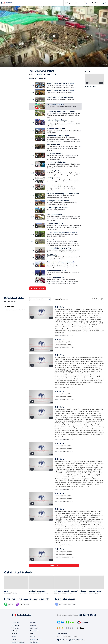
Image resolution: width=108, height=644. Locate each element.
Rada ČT (33, 634)
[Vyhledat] (49, 299)
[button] (54, 36)
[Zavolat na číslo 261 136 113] (62, 640)
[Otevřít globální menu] (104, 3)
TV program (15, 622)
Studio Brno (34, 628)
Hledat (85, 4)
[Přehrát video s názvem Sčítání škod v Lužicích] (54, 36)
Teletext (14, 631)
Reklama (33, 625)
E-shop (14, 639)
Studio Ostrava (35, 631)
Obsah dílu (33, 78)
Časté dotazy (34, 642)
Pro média (33, 622)
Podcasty (15, 634)
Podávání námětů (36, 639)
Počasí (14, 636)
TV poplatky (15, 628)
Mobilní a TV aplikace (18, 642)
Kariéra (33, 636)
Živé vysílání (15, 625)
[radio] (15, 306)
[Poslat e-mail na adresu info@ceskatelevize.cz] (77, 640)
